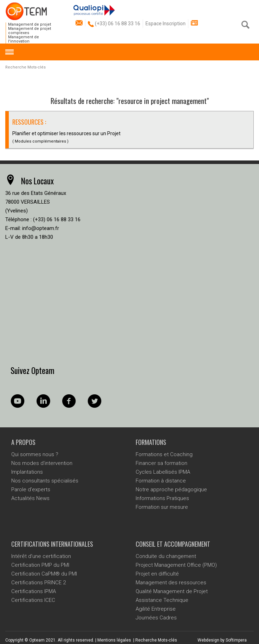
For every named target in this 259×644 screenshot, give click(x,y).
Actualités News (30, 498)
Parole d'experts (31, 489)
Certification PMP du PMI (40, 565)
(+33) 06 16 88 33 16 (114, 24)
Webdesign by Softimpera (222, 640)
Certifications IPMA (34, 591)
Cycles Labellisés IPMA (163, 472)
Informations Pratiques (162, 498)
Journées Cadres (156, 618)
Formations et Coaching (164, 454)
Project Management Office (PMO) (176, 565)
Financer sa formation (161, 463)
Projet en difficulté (157, 574)
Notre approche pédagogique (171, 489)
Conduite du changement (166, 556)
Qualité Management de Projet (172, 591)
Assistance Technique (162, 600)
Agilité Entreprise (156, 609)
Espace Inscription (166, 24)
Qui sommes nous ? (35, 454)
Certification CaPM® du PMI (44, 574)
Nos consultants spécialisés (45, 481)
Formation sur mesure (162, 507)
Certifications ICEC (33, 600)
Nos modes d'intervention (42, 463)
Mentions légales (114, 640)
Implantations (27, 472)
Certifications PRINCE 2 (38, 583)
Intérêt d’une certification (41, 556)
